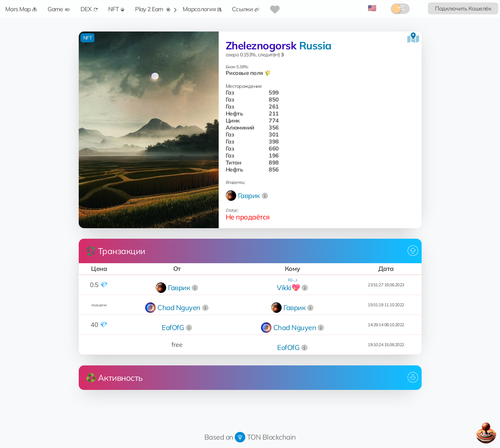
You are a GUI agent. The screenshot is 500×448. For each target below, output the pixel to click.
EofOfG (173, 327)
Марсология (202, 9)
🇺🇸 (372, 8)
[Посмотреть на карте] (413, 38)
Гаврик (249, 195)
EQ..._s (293, 280)
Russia (315, 45)
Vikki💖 (288, 288)
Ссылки (246, 9)
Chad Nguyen (179, 307)
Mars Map (21, 9)
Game (59, 9)
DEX (89, 9)
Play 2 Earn (153, 9)
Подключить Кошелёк (463, 8)
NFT (117, 9)
